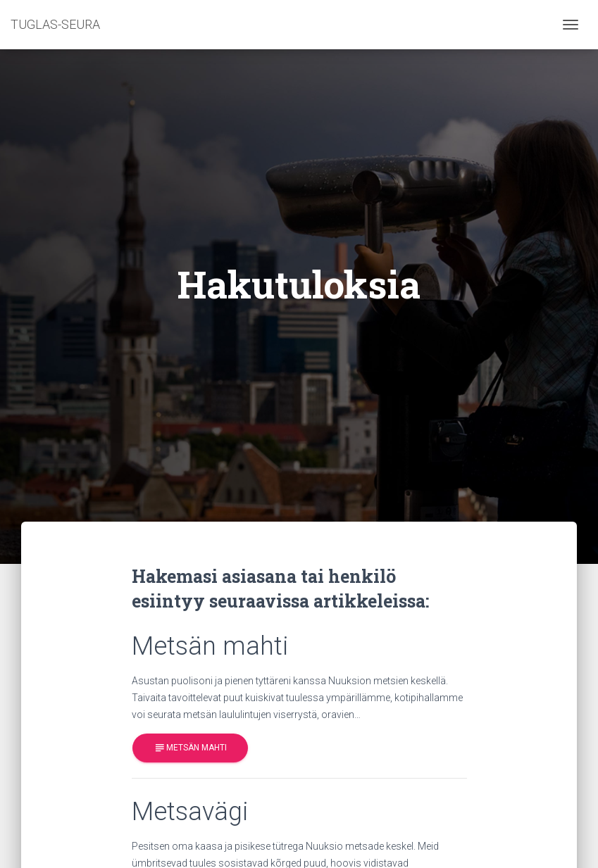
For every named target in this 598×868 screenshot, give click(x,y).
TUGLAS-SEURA (55, 24)
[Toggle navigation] (571, 25)
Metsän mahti (190, 748)
